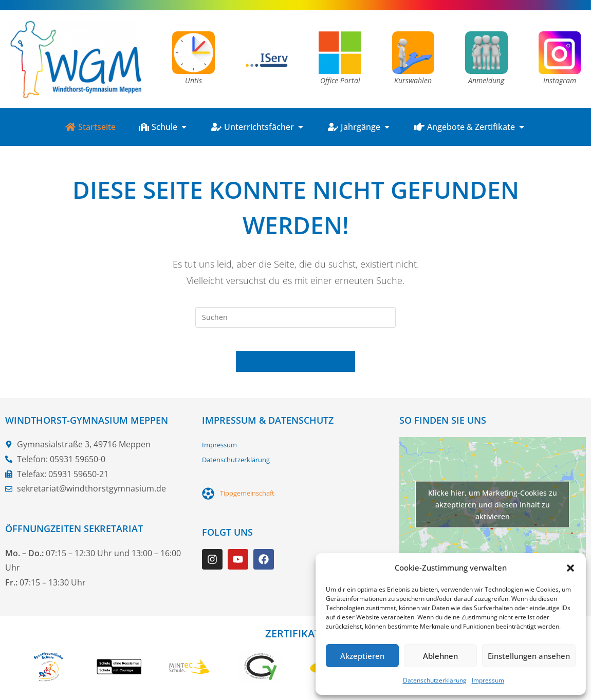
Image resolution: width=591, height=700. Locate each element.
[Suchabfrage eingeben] (295, 317)
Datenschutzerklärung (435, 680)
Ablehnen (440, 656)
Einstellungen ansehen (529, 656)
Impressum (488, 680)
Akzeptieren (362, 656)
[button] (570, 568)
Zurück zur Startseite (295, 369)
